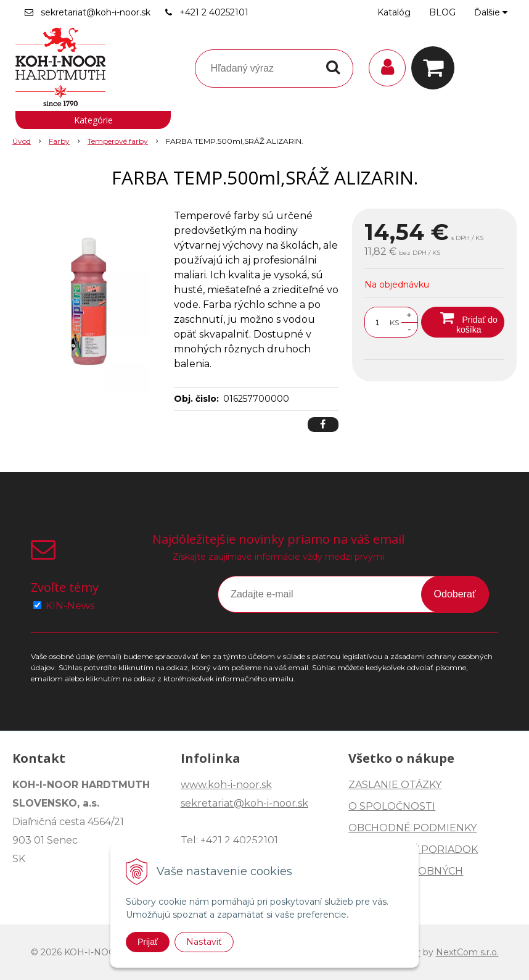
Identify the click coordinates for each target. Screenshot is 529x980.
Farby (59, 141)
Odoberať (455, 594)
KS (394, 322)
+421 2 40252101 (214, 12)
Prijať (148, 942)
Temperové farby (118, 141)
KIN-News (70, 606)
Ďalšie (491, 12)
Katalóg (394, 12)
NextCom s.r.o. (467, 952)
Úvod (22, 141)
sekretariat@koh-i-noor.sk (96, 12)
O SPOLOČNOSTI (392, 806)
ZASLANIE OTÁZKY (395, 785)
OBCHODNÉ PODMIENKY (412, 828)
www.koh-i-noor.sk (226, 785)
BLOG (442, 12)
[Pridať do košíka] (463, 322)
